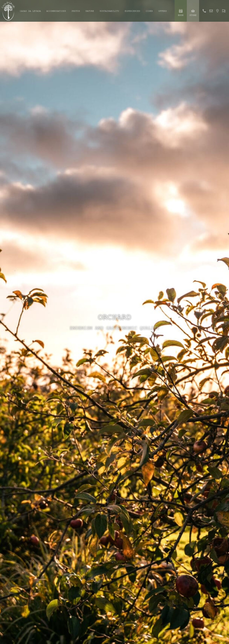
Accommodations (56, 11)
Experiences (132, 11)
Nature (90, 11)
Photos (76, 11)
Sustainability (109, 11)
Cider (149, 11)
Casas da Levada (30, 11)
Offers (163, 11)
